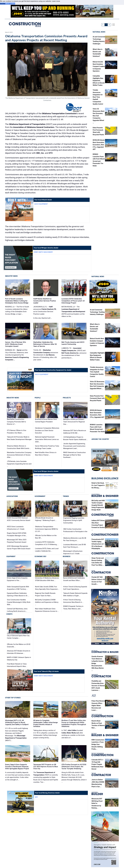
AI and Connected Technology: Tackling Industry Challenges (97, 312)
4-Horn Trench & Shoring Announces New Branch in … (73, 601)
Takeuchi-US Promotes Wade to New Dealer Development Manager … (19, 439)
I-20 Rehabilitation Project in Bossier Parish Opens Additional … (75, 438)
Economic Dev (40, 556)
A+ (109, 25)
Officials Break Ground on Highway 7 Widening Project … (46, 519)
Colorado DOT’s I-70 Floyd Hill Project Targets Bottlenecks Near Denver (98, 764)
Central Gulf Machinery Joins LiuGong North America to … (17, 610)
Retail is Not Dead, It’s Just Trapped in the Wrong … (98, 485)
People (38, 398)
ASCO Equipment (41, 204)
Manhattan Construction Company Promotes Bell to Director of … (16, 422)
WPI (36, 797)
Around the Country (100, 439)
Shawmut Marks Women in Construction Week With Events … (19, 447)
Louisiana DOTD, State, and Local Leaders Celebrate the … (47, 550)
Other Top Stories (13, 698)
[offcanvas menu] (114, 25)
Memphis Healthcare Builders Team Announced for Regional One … (74, 422)
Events (9, 614)
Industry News (11, 276)
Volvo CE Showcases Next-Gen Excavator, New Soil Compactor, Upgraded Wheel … (99, 116)
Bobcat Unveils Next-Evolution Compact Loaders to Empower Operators (99, 66)
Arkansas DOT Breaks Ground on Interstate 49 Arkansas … (19, 652)
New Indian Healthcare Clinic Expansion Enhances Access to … (47, 610)
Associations (12, 496)
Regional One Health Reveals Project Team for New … (45, 594)
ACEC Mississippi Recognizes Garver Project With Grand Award (19, 547)
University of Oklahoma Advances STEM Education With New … (47, 579)
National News (99, 32)
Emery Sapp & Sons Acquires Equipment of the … (17, 579)
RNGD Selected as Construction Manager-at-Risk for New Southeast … (74, 455)
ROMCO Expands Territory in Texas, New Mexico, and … (73, 607)
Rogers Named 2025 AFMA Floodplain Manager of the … (17, 534)
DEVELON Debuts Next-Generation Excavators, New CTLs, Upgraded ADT (99, 145)
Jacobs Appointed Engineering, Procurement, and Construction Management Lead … (74, 446)
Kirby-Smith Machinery (43, 252)
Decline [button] (3, 4)
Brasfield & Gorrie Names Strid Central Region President (46, 421)
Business (67, 556)
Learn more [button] (56, 1)
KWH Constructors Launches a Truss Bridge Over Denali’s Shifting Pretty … (98, 744)
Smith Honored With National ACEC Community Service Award (19, 519)
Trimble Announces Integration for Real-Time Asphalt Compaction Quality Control (98, 97)
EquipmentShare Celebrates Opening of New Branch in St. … (18, 594)
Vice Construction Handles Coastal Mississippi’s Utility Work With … (19, 602)
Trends (66, 496)
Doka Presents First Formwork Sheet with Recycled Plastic (97, 398)
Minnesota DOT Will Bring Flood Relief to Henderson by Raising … (97, 803)
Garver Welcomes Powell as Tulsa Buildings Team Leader (47, 447)
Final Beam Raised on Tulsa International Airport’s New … (17, 665)
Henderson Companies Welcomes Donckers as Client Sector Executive (47, 430)
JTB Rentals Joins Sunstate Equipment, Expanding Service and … (19, 464)
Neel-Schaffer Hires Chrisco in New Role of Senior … (46, 454)
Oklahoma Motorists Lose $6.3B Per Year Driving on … (75, 539)
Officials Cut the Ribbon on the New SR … (46, 537)
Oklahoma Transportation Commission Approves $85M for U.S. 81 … (47, 529)
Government (40, 496)
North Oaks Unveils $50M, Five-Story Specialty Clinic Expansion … (47, 588)
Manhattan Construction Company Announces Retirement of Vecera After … (19, 455)
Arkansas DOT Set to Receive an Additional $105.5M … (75, 432)
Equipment (11, 556)
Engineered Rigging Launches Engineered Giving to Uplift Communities (74, 520)
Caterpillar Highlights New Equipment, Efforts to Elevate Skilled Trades (99, 81)
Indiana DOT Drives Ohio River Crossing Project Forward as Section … (98, 525)
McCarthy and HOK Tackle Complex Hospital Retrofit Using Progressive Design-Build (98, 505)
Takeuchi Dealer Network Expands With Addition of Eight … (75, 594)
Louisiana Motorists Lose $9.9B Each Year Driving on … (74, 546)
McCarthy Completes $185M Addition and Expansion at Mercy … (47, 602)
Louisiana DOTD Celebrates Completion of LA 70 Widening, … (47, 543)
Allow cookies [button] (10, 4)
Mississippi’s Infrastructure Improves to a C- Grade (73, 552)
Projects (67, 398)
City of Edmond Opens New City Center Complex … (18, 637)
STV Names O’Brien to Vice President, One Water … (17, 432)
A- (103, 25)
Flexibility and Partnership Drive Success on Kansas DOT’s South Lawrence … (98, 686)
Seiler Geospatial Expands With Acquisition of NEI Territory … (18, 588)
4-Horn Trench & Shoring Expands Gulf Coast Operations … (75, 588)
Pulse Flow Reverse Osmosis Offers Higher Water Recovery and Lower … (98, 706)
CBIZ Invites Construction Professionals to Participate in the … (75, 531)
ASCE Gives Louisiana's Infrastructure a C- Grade (16, 528)
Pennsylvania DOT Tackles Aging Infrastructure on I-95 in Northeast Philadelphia (98, 544)
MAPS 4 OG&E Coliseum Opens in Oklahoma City (19, 659)
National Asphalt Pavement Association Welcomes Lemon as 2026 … (47, 439)
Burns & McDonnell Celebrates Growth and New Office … (74, 579)
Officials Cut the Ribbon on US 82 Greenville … (19, 646)
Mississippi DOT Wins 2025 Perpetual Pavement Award (17, 541)
